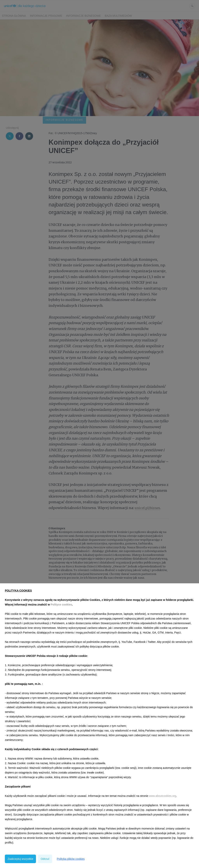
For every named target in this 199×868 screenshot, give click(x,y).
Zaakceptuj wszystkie (20, 859)
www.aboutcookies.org (163, 796)
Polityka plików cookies (71, 859)
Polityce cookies (61, 605)
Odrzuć (45, 859)
